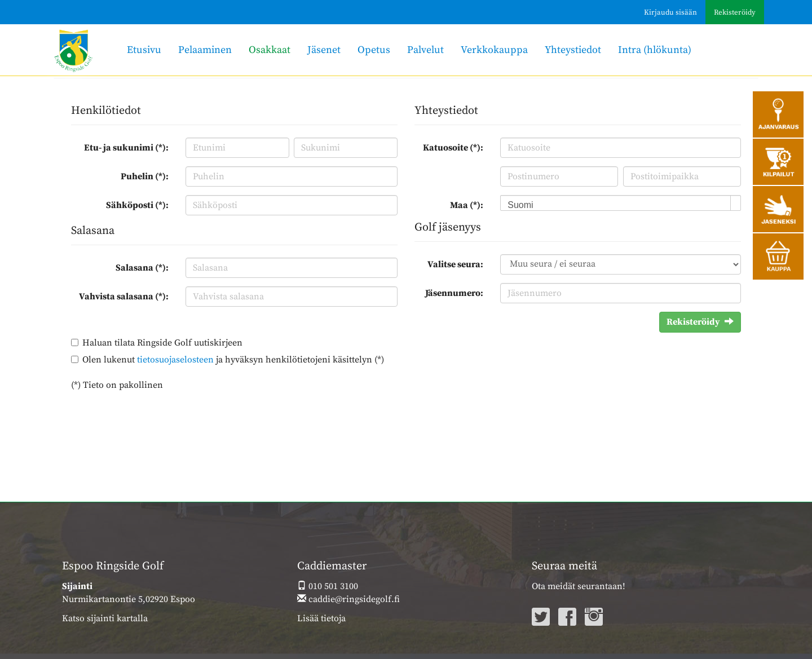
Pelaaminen (205, 50)
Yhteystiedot (573, 50)
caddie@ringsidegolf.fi (348, 599)
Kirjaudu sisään (670, 12)
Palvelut (425, 50)
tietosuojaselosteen (175, 360)
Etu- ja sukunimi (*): (126, 148)
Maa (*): (467, 205)
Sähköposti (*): (137, 205)
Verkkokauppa (494, 50)
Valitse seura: (455, 264)
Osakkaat (270, 50)
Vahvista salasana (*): (124, 297)
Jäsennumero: (454, 293)
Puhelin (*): (145, 176)
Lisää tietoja (321, 618)
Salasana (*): (142, 268)
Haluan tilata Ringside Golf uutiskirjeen (162, 343)
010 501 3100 (328, 586)
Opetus (374, 50)
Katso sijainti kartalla (105, 618)
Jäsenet (324, 50)
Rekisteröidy (735, 12)
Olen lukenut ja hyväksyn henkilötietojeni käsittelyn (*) (233, 360)
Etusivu (144, 50)
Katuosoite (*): (453, 148)
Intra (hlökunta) (655, 50)
